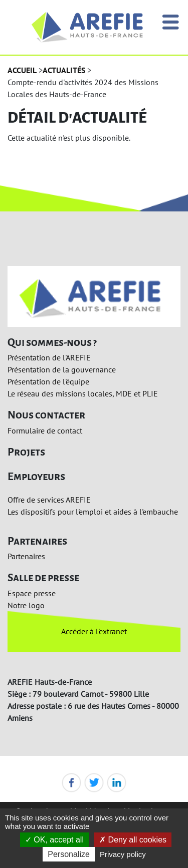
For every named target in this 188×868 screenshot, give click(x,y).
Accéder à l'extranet (94, 631)
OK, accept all (54, 840)
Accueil (22, 70)
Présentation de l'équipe (48, 381)
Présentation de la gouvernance (62, 369)
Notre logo (26, 605)
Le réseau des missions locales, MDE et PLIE (83, 393)
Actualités (64, 70)
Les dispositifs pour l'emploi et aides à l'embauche (93, 512)
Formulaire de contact (45, 430)
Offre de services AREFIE (49, 500)
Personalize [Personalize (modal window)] (69, 854)
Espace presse (32, 593)
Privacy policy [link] (123, 854)
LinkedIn (117, 783)
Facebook (71, 783)
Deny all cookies (133, 840)
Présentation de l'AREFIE (49, 357)
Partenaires (26, 556)
